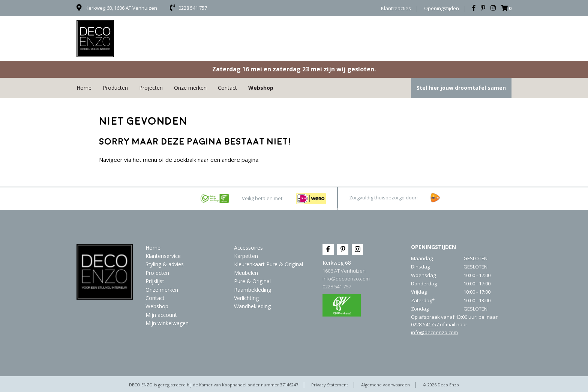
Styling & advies (165, 264)
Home (84, 88)
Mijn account (161, 315)
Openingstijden (442, 8)
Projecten (151, 88)
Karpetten (246, 256)
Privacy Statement (330, 385)
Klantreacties (396, 8)
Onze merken (190, 88)
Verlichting (246, 298)
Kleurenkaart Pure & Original (268, 264)
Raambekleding (253, 290)
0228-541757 (425, 324)
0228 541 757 (337, 286)
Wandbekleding (252, 306)
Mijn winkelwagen (167, 323)
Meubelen (246, 273)
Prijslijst (155, 281)
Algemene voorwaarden (385, 385)
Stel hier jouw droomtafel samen (461, 88)
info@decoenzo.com (346, 279)
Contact (227, 88)
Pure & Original (252, 281)
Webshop (261, 88)
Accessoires (248, 248)
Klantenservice (163, 256)
